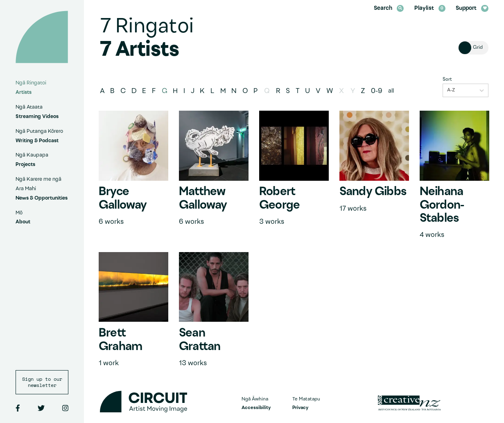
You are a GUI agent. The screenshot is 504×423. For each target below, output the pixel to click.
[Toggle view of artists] (473, 48)
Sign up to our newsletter (42, 382)
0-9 (377, 91)
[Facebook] (18, 408)
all (391, 91)
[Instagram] (65, 408)
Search (389, 8)
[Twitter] (41, 408)
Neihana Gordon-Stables (442, 206)
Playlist (430, 8)
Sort (447, 80)
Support (472, 8)
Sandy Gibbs (373, 192)
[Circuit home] (42, 37)
